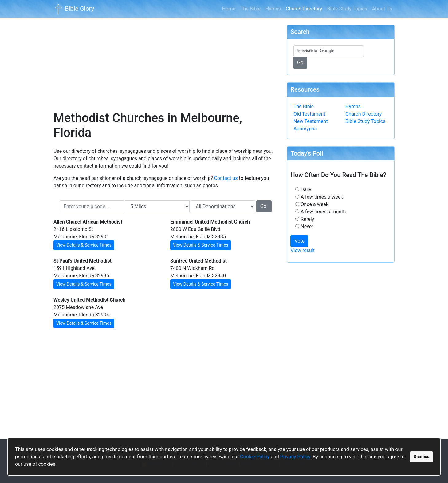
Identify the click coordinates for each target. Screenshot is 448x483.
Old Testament (309, 114)
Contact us (226, 178)
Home (229, 9)
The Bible (250, 9)
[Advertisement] (166, 60)
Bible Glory (74, 9)
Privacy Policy (295, 457)
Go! (264, 206)
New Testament (311, 121)
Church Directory (305, 8)
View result (303, 250)
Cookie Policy (255, 457)
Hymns (273, 9)
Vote (299, 241)
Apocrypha (305, 129)
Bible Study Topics (347, 9)
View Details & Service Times (84, 245)
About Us (382, 9)
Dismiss (422, 457)
